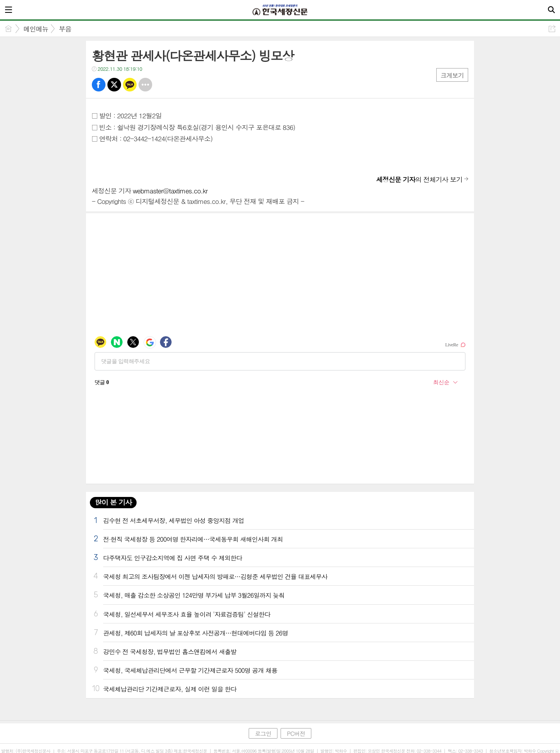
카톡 (130, 85)
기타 (145, 85)
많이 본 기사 (113, 502)
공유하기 (552, 29)
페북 (99, 85)
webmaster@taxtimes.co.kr (170, 191)
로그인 (263, 733)
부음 (65, 29)
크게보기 (452, 75)
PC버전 (296, 733)
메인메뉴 (36, 29)
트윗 (114, 85)
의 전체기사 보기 (419, 179)
